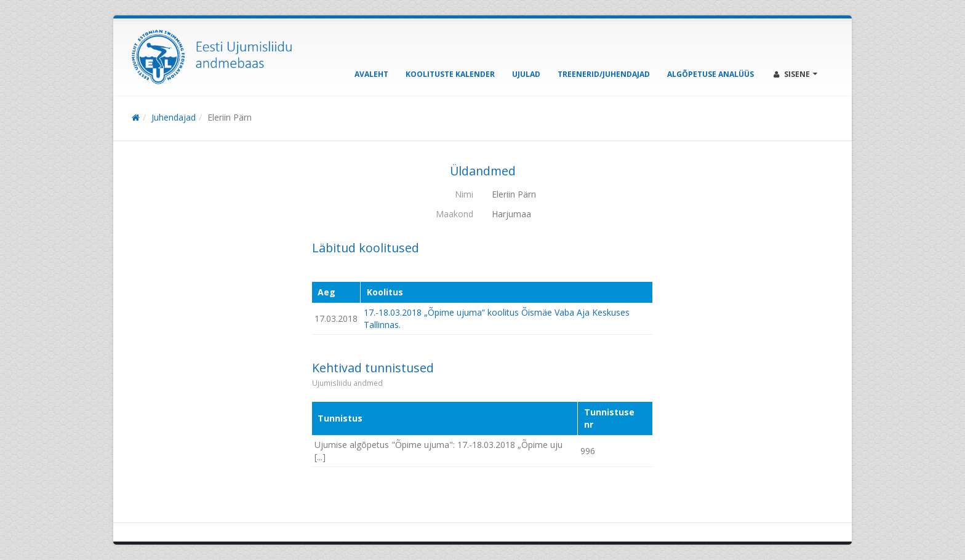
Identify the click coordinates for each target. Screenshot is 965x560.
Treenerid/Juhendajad (604, 74)
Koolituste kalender (450, 74)
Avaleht (371, 74)
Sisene (795, 74)
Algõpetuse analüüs (711, 74)
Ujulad (526, 74)
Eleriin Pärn (230, 117)
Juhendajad (174, 117)
